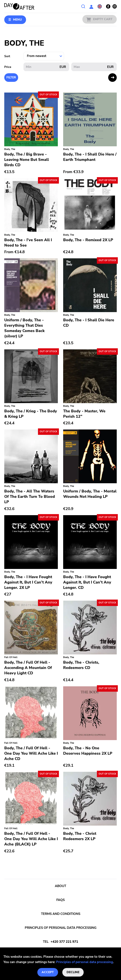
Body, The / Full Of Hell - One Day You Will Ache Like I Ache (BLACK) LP (31, 839)
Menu (17, 20)
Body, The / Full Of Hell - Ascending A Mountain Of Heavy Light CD (28, 668)
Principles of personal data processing (85, 962)
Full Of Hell (11, 657)
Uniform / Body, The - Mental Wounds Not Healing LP (90, 494)
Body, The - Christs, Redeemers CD (81, 665)
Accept (48, 972)
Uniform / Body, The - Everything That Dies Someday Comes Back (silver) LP (24, 328)
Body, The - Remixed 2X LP (88, 240)
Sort (7, 56)
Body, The (10, 149)
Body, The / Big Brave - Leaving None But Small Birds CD (27, 160)
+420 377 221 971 (64, 942)
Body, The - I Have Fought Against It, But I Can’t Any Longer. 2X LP (28, 582)
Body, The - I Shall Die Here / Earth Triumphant (90, 157)
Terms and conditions (61, 914)
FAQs (60, 900)
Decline (73, 972)
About (60, 886)
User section (91, 6)
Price (8, 67)
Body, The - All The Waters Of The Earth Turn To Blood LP (30, 497)
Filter (11, 77)
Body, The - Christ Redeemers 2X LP (80, 836)
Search (83, 6)
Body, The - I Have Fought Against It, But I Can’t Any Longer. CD (87, 582)
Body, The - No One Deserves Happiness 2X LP (88, 751)
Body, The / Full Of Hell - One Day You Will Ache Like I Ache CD (31, 753)
